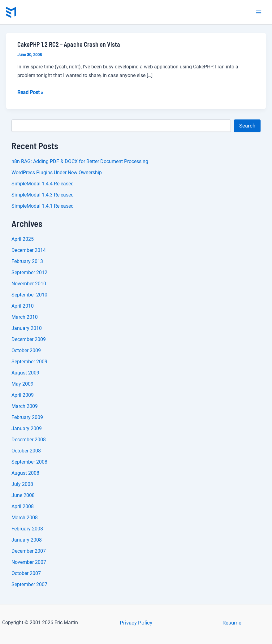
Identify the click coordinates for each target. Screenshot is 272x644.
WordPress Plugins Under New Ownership (57, 173)
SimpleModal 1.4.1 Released (43, 206)
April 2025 (23, 239)
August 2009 (25, 373)
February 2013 (27, 261)
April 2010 (23, 306)
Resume (232, 623)
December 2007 (29, 551)
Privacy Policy (136, 623)
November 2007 (29, 562)
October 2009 (26, 350)
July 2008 (22, 484)
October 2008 (26, 451)
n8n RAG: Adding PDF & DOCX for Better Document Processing (80, 161)
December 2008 (29, 440)
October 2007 (26, 573)
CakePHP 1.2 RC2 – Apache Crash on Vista (69, 44)
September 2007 (29, 584)
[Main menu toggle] (259, 12)
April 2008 (23, 506)
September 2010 (29, 295)
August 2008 (25, 473)
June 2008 (23, 495)
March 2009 (25, 406)
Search (247, 126)
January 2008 (27, 540)
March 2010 (25, 317)
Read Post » (30, 93)
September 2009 (29, 362)
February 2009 (27, 417)
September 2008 (29, 462)
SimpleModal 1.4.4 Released (43, 184)
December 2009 (29, 339)
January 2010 (27, 328)
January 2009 (27, 428)
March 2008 (25, 518)
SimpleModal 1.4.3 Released (43, 195)
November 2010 (29, 284)
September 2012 (29, 272)
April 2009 (23, 395)
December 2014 (29, 250)
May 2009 (22, 384)
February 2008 (27, 529)
